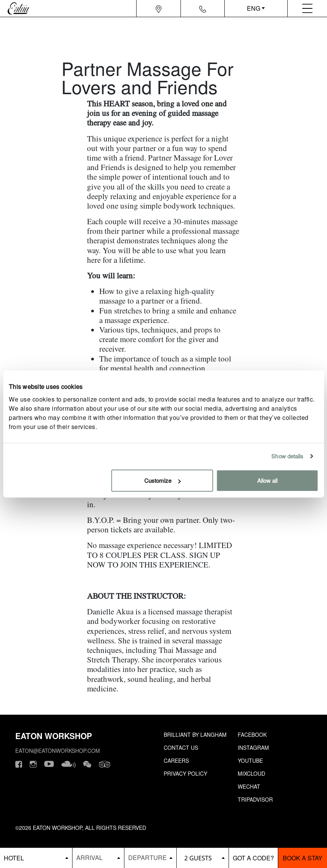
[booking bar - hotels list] (36, 858)
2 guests (198, 858)
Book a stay (303, 858)
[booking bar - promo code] (253, 858)
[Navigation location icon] (159, 8)
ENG (254, 8)
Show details (287, 456)
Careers (176, 760)
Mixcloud (251, 773)
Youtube (250, 760)
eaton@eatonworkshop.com (58, 751)
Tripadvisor (255, 799)
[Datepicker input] (98, 858)
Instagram (253, 747)
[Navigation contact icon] (203, 8)
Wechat (249, 786)
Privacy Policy (185, 773)
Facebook (252, 735)
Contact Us (181, 747)
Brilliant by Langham (195, 735)
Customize (162, 480)
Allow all (267, 480)
